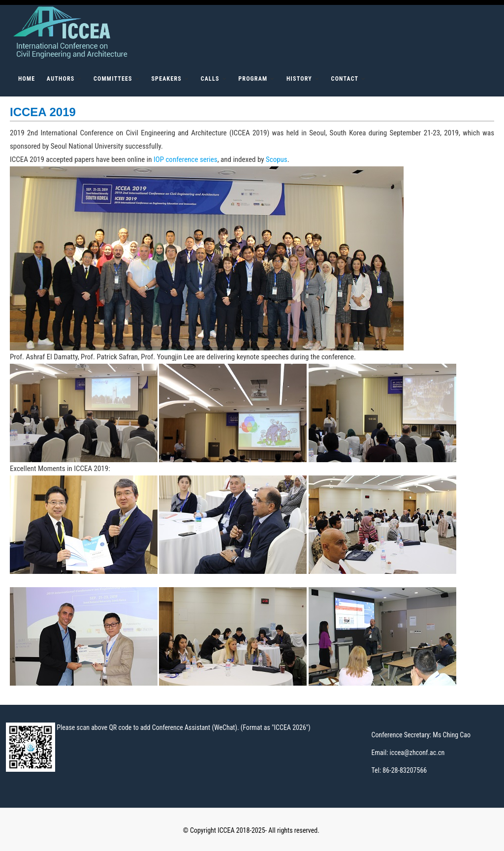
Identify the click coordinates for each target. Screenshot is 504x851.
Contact (345, 79)
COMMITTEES (113, 79)
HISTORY (299, 79)
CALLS (210, 79)
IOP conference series (186, 159)
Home (27, 79)
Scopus (277, 159)
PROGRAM (253, 79)
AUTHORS (61, 79)
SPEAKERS (166, 79)
